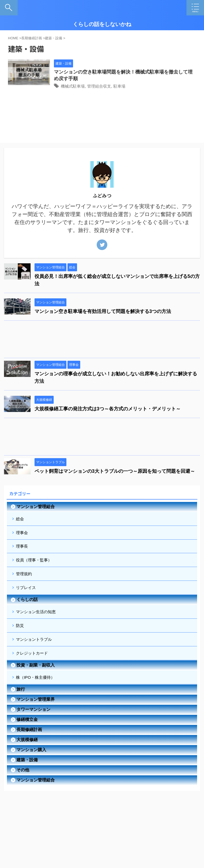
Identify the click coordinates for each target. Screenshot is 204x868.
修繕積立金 (27, 735)
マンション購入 (31, 766)
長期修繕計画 (29, 745)
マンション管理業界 (36, 715)
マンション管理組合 (36, 508)
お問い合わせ (142, 838)
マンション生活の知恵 (38, 622)
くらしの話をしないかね (102, 24)
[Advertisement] (99, 342)
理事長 (23, 551)
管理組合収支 (113, 87)
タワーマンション (33, 725)
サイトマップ (118, 838)
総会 (21, 520)
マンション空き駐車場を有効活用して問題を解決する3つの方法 (103, 312)
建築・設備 (27, 776)
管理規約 (25, 581)
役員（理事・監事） (36, 566)
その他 (23, 786)
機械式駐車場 (85, 87)
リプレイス (27, 596)
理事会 (23, 536)
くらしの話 (27, 609)
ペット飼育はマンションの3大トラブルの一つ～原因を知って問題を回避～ (115, 472)
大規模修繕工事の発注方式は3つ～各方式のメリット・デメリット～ (108, 410)
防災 (21, 637)
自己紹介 (59, 838)
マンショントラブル (36, 652)
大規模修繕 (27, 756)
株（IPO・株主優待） (37, 692)
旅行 (21, 705)
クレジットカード (33, 667)
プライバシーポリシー (87, 838)
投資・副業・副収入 (36, 680)
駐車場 (134, 87)
